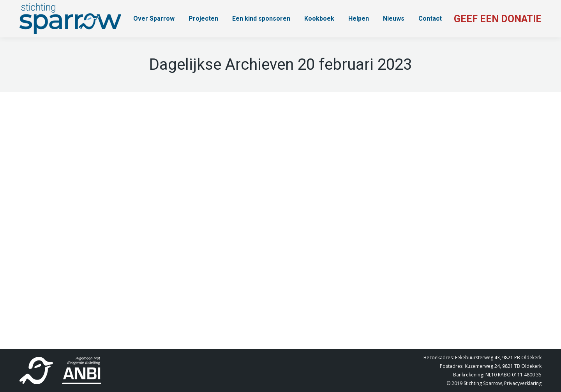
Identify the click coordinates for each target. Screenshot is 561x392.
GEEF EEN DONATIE (498, 19)
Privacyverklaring (523, 383)
